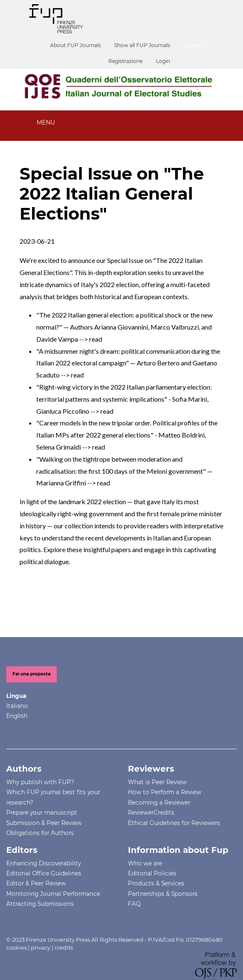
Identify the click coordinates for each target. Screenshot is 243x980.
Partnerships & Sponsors (163, 894)
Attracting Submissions (40, 904)
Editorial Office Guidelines (44, 873)
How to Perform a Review (165, 792)
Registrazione (125, 61)
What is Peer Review (157, 782)
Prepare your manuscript (42, 812)
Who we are (145, 863)
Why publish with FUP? (40, 782)
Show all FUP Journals (142, 45)
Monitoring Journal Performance (53, 894)
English (17, 716)
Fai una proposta (31, 674)
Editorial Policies (152, 873)
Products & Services (156, 883)
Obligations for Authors (40, 833)
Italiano (198, 44)
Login (163, 61)
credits (64, 947)
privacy (41, 947)
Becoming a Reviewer (159, 802)
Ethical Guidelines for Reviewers (174, 823)
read (96, 339)
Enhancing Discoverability (44, 863)
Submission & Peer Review (44, 823)
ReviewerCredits (151, 812)
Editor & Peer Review (36, 883)
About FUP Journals (75, 45)
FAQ (134, 904)
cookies (16, 947)
